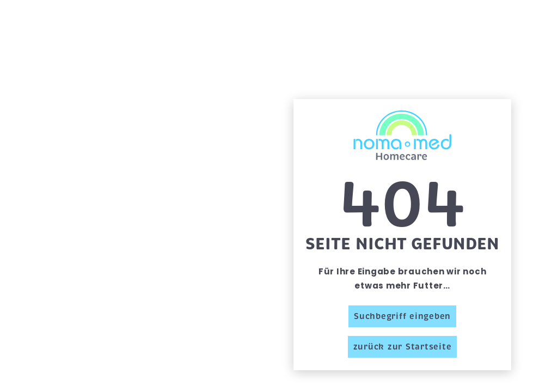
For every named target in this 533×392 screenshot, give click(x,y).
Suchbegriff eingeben (402, 316)
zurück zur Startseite (403, 347)
